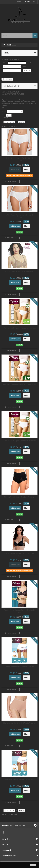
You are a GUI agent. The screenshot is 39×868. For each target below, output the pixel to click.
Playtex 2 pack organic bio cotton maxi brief (19, 384)
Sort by (4, 111)
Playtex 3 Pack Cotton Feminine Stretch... (19, 497)
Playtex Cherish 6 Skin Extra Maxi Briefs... (19, 667)
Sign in (35, 2)
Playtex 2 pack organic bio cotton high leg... (20, 328)
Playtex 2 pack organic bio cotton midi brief (19, 441)
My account (6, 850)
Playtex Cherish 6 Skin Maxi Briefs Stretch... (20, 723)
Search (27, 71)
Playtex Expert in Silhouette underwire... (19, 271)
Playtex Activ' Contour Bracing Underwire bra (20, 611)
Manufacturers (12, 86)
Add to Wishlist (12, 181)
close (33, 865)
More (3, 107)
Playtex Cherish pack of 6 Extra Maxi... (20, 780)
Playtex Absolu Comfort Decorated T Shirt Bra (19, 555)
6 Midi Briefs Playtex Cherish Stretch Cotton (20, 159)
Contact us (20, 2)
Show (3, 115)
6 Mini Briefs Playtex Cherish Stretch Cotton (19, 216)
